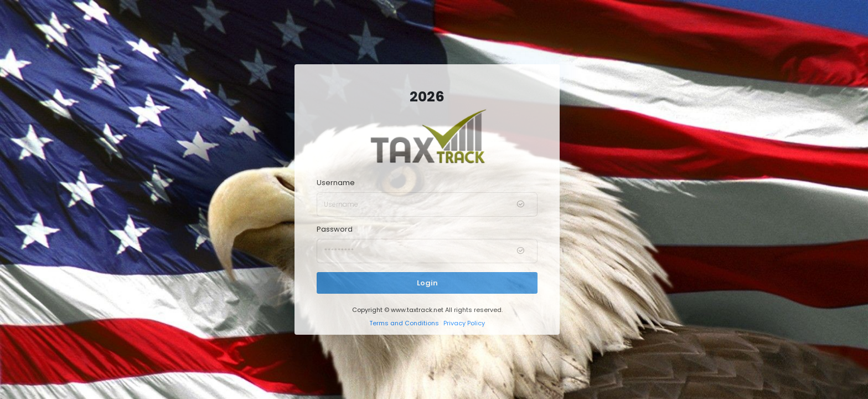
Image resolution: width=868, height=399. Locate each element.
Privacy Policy (464, 323)
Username (336, 183)
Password (335, 229)
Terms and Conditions (404, 323)
